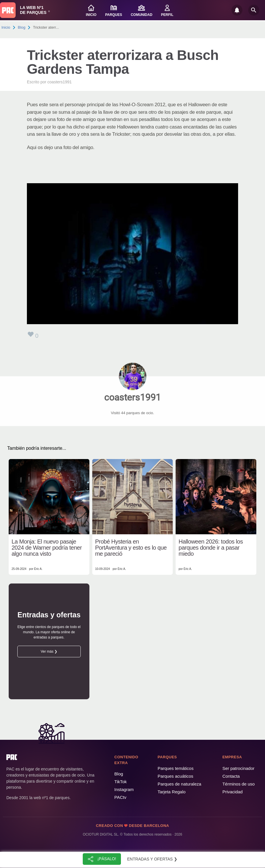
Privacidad (233, 792)
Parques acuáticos (175, 776)
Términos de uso (239, 784)
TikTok (120, 782)
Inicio (6, 27)
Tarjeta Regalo (172, 792)
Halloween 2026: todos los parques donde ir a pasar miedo (211, 548)
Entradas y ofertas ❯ (152, 859)
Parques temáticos (176, 768)
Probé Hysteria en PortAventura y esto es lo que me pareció (131, 548)
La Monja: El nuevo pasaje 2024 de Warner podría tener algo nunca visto (47, 548)
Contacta (231, 776)
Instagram (124, 789)
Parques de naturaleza (180, 784)
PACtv (120, 797)
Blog (22, 27)
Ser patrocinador (239, 768)
